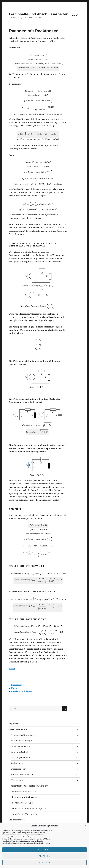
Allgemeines (15, 724)
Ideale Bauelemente (20, 746)
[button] (85, 826)
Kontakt (15, 688)
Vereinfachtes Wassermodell (25, 814)
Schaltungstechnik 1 (20, 752)
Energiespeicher (18, 769)
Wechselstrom (17, 780)
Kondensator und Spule (23, 803)
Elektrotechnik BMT (19, 729)
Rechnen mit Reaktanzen (25, 797)
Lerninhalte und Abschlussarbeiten (39, 14)
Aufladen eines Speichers (22, 775)
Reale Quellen (17, 763)
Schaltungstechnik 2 (20, 758)
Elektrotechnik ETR (18, 820)
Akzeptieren (44, 850)
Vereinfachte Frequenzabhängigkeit (29, 809)
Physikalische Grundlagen (23, 735)
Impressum (17, 685)
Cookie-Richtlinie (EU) (22, 691)
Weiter (12, 668)
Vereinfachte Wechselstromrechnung (29, 786)
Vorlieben (44, 862)
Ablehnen (45, 856)
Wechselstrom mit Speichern (26, 792)
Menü (75, 15)
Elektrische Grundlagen (22, 741)
